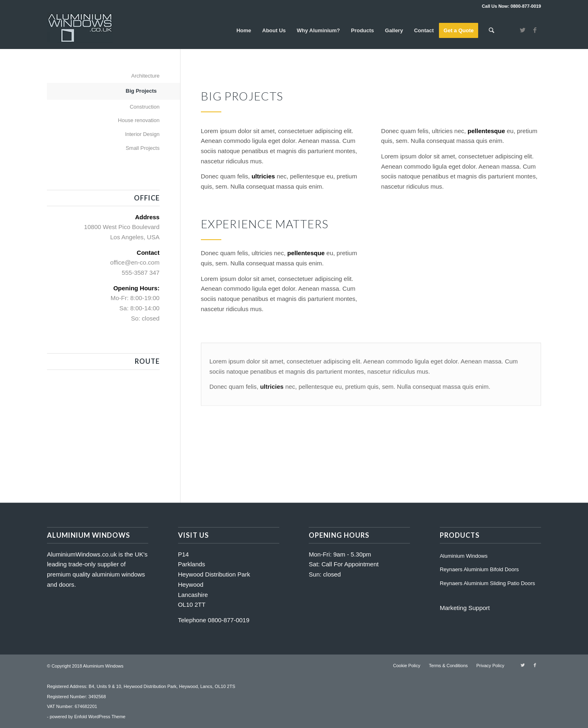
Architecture (145, 76)
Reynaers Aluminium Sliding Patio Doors (487, 583)
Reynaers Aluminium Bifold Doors (479, 569)
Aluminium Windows (464, 556)
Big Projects (141, 91)
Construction (145, 107)
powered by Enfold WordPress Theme (88, 717)
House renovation (139, 120)
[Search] (491, 31)
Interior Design (142, 134)
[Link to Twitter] (523, 30)
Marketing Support (465, 608)
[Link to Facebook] (535, 30)
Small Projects (143, 148)
